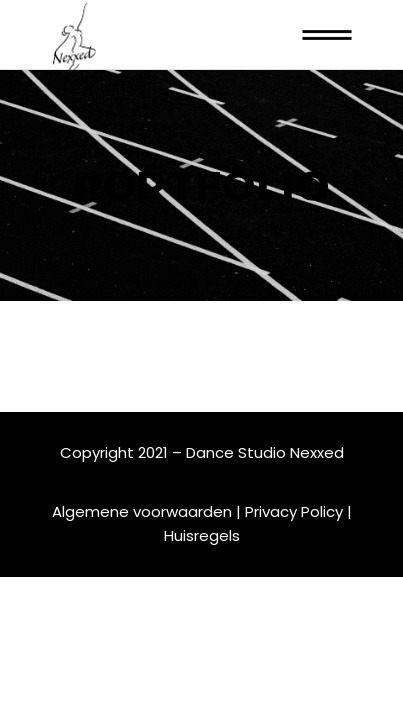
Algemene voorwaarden (142, 511)
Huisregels (202, 535)
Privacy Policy (294, 511)
